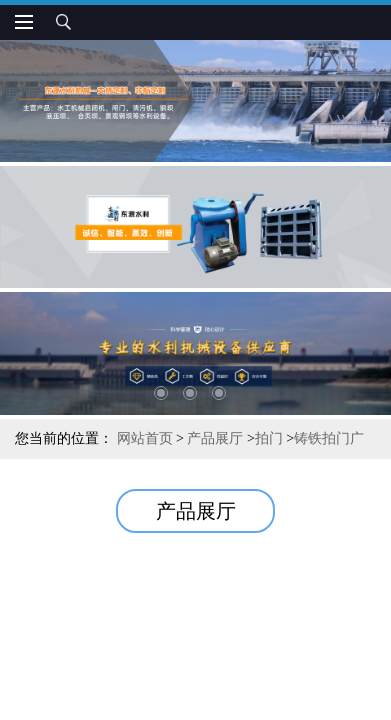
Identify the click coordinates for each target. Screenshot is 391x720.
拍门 (269, 438)
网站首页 (145, 438)
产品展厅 (215, 438)
